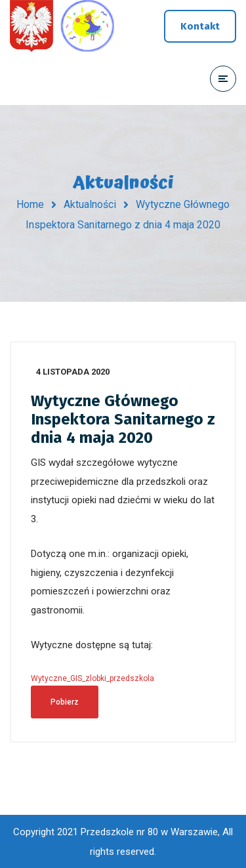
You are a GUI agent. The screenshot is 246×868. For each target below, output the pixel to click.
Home (30, 204)
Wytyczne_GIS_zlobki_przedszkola (92, 678)
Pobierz (65, 702)
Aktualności (90, 204)
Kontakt (200, 26)
